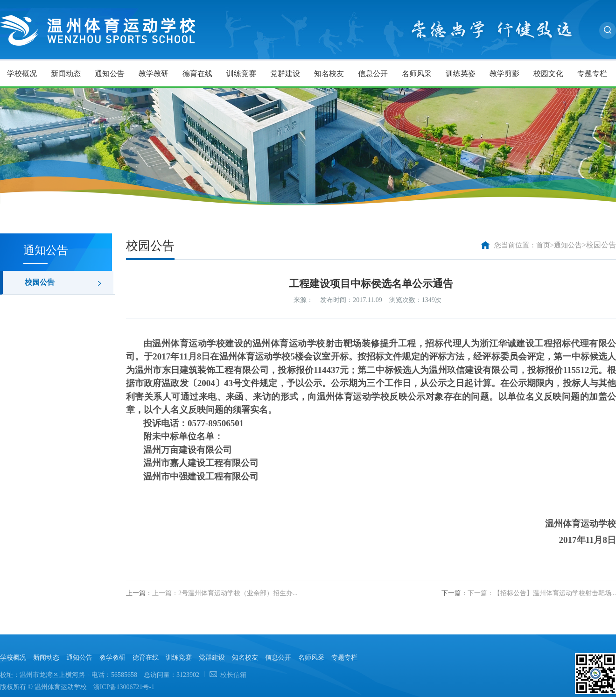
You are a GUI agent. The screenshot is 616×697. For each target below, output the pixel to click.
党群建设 (285, 74)
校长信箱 (233, 675)
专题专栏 (592, 74)
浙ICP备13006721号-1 (124, 687)
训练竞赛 (241, 74)
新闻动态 (66, 74)
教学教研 (154, 74)
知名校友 (329, 74)
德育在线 (197, 74)
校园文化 (548, 74)
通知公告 (110, 74)
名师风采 (417, 74)
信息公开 (373, 74)
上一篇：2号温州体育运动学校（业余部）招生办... (225, 593)
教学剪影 (504, 74)
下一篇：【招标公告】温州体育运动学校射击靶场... (542, 593)
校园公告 (40, 282)
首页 (543, 245)
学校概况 (22, 74)
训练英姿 (461, 74)
